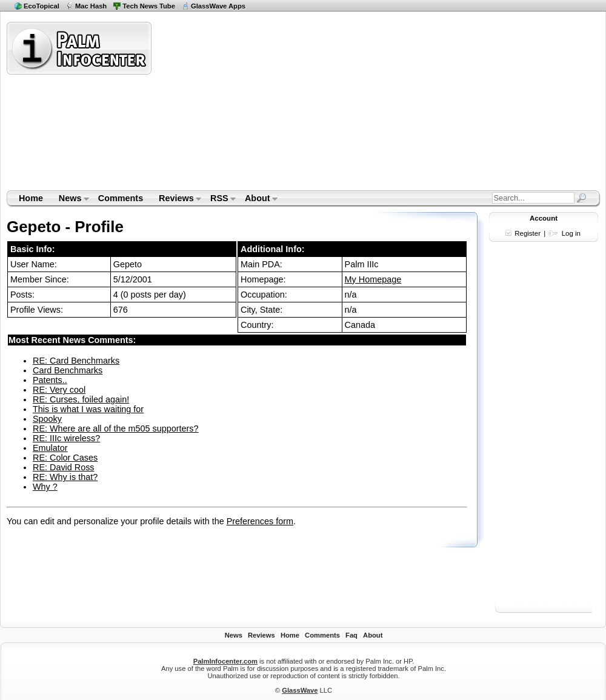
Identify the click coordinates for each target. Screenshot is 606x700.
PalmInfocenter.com (225, 661)
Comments (121, 198)
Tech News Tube (149, 6)
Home (31, 198)
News (70, 199)
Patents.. (50, 380)
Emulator (50, 448)
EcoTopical (42, 6)
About (257, 199)
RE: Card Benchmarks (76, 361)
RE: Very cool (59, 390)
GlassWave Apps (218, 6)
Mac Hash (91, 6)
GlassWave (300, 690)
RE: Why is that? (65, 477)
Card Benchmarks (68, 370)
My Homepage (373, 279)
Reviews (176, 199)
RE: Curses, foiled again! (81, 399)
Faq (351, 635)
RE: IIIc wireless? (66, 438)
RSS (219, 199)
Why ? (45, 487)
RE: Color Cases (65, 458)
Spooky (47, 419)
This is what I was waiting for (88, 409)
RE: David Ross (64, 467)
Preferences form (260, 521)
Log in (571, 233)
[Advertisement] (311, 105)
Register (528, 233)
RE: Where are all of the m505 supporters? (116, 428)
